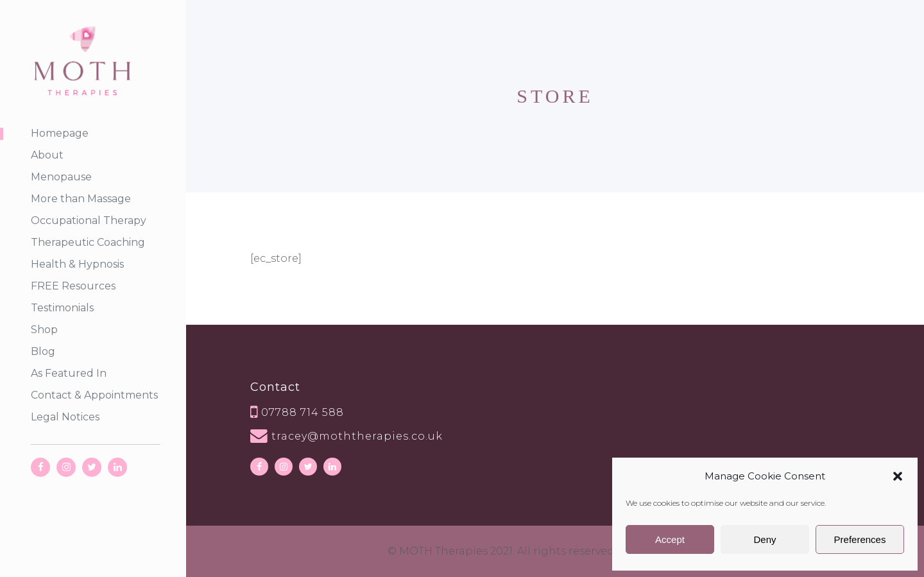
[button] (898, 476)
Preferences (860, 539)
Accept (670, 539)
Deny (765, 539)
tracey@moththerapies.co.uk (357, 436)
